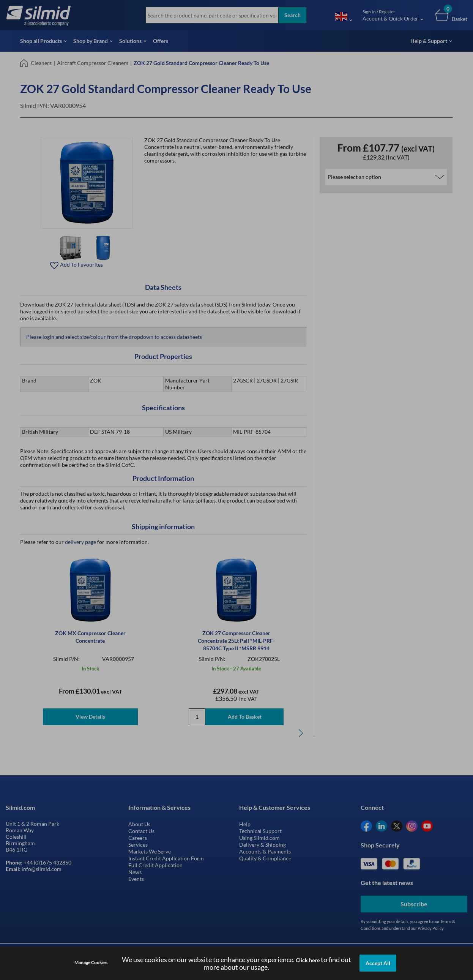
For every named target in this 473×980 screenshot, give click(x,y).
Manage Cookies (91, 962)
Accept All (378, 963)
